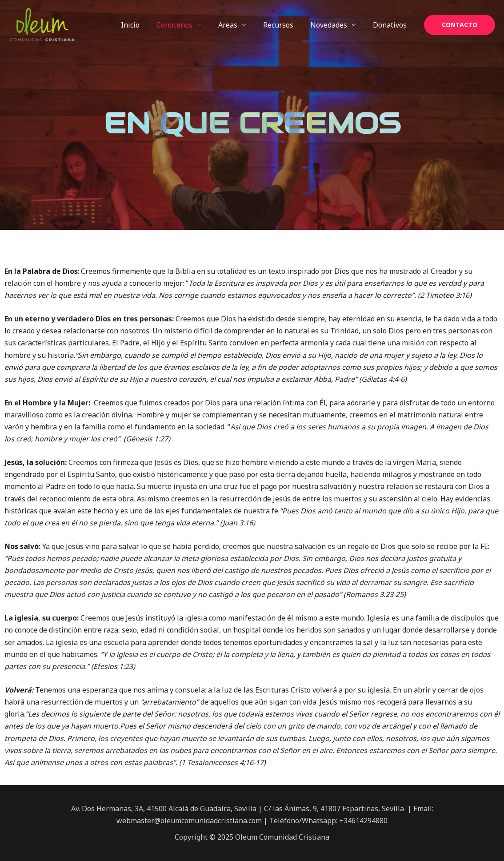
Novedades (333, 25)
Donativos (391, 25)
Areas (237, 25)
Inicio (145, 25)
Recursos (285, 25)
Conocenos (186, 25)
